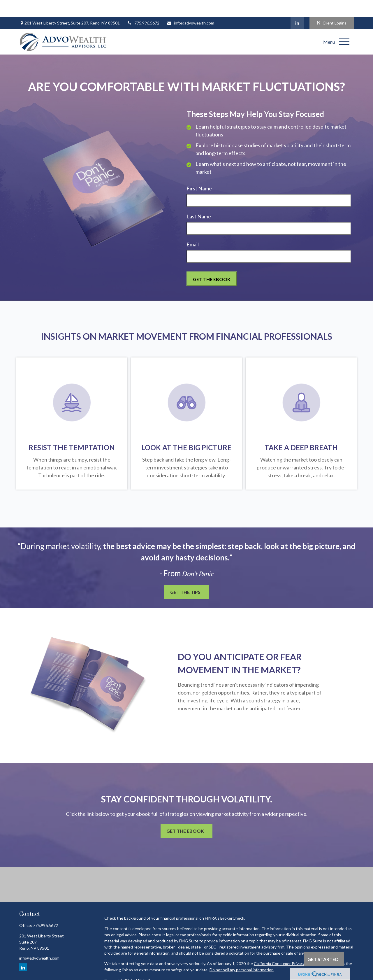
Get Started (323, 959)
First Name (199, 171)
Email (193, 227)
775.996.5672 (143, 6)
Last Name (199, 199)
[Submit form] (212, 262)
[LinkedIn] (297, 6)
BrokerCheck (232, 901)
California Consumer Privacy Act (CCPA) (290, 947)
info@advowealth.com (190, 6)
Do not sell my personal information (242, 953)
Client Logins (332, 6)
